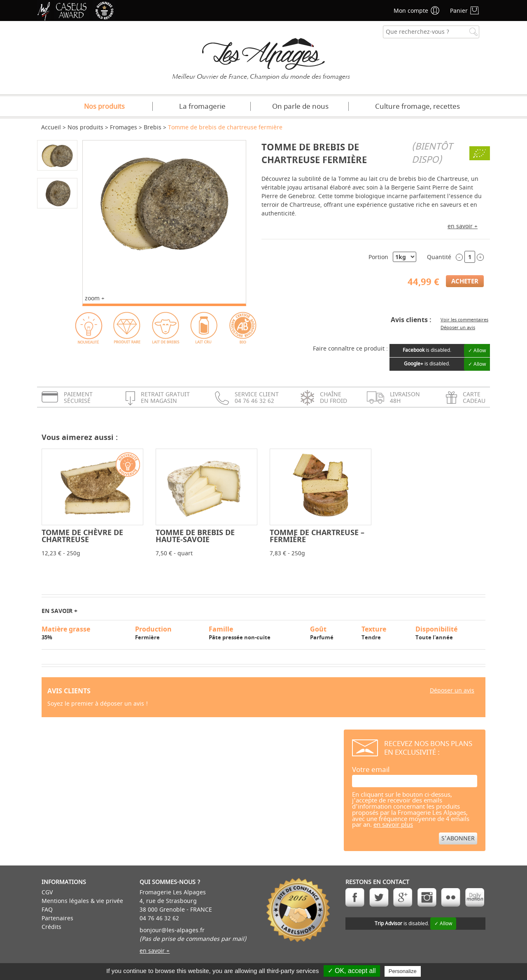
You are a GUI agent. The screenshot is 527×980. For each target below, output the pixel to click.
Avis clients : (411, 320)
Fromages (124, 127)
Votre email (371, 770)
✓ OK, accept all (352, 971)
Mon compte (411, 11)
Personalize (403, 971)
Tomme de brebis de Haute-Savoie (195, 536)
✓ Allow (477, 351)
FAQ (47, 910)
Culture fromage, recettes (417, 106)
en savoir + (463, 226)
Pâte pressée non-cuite (256, 633)
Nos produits (104, 107)
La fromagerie (202, 106)
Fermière (168, 633)
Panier (459, 11)
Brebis (153, 127)
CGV (47, 892)
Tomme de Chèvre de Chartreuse (82, 536)
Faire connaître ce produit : (350, 349)
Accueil (51, 127)
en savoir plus (393, 825)
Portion (378, 257)
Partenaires (57, 918)
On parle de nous (300, 106)
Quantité (439, 257)
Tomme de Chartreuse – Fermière (317, 536)
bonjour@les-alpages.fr (172, 930)
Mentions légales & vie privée (82, 901)
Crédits (51, 927)
